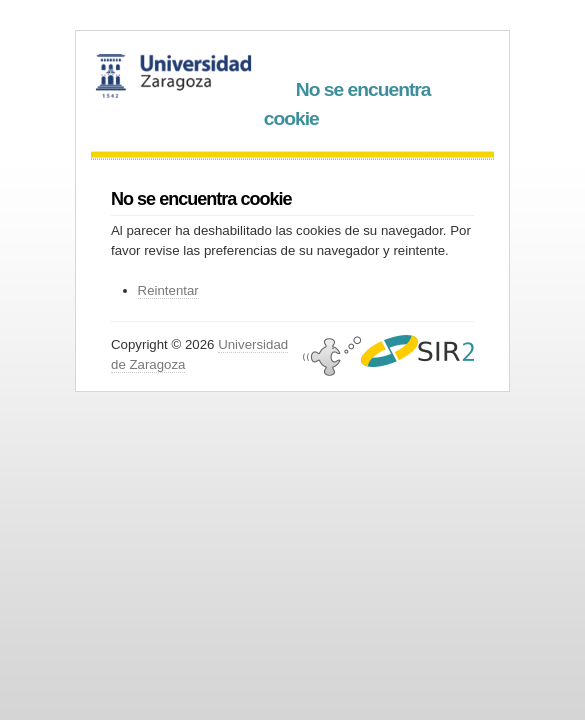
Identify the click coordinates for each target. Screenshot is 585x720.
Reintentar (168, 290)
